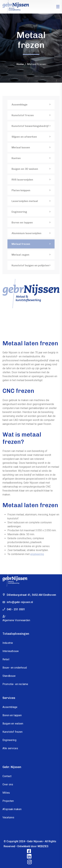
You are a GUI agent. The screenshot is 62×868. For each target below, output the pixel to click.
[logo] (16, 7)
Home (20, 64)
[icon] (29, 851)
